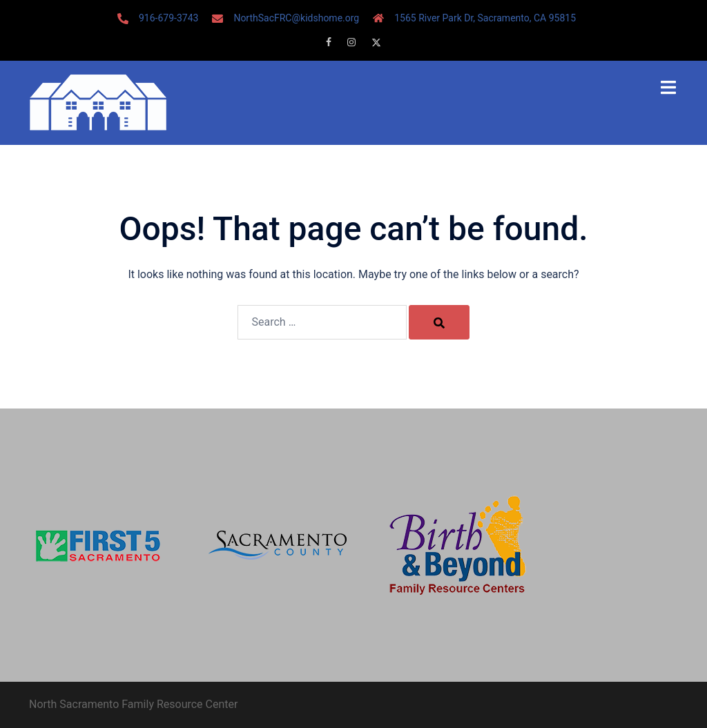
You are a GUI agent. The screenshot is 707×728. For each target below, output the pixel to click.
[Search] (439, 322)
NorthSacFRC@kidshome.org (296, 18)
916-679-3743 (168, 18)
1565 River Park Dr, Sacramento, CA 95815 (485, 18)
